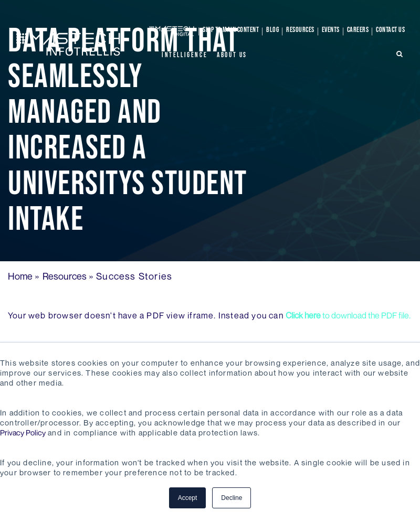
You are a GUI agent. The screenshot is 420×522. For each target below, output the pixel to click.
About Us (232, 55)
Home (20, 276)
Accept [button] (188, 498)
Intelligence (185, 55)
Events (331, 30)
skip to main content (231, 30)
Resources (300, 30)
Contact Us (390, 30)
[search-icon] (400, 54)
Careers (358, 30)
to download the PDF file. (348, 315)
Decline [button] (232, 498)
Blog (272, 30)
